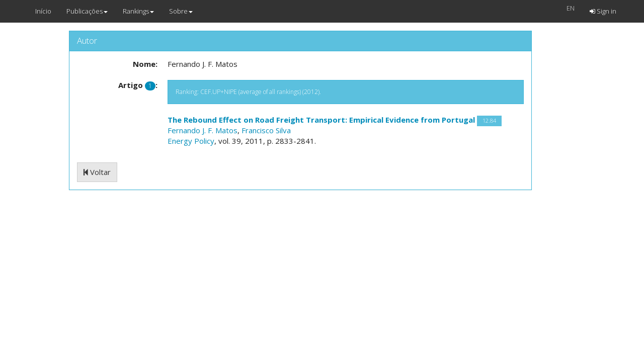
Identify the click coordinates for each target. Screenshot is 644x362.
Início (43, 11)
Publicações (87, 11)
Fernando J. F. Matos (203, 130)
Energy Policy (191, 141)
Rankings (138, 11)
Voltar (97, 172)
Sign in (603, 11)
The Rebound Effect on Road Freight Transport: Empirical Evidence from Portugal (321, 120)
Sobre (181, 11)
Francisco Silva (266, 130)
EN (571, 8)
